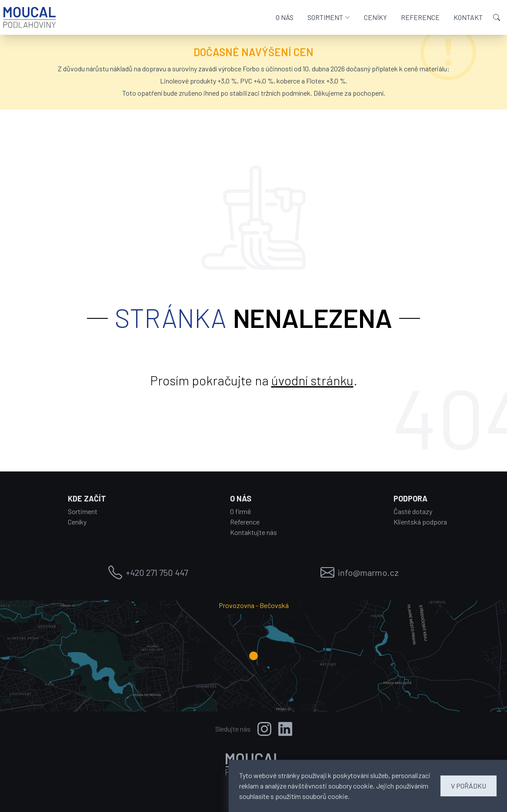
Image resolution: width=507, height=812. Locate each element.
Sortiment (83, 511)
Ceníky (77, 522)
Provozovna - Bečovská (254, 605)
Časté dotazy (413, 511)
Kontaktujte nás (253, 532)
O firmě (241, 511)
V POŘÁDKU (469, 786)
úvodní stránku (312, 380)
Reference (245, 522)
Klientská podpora (420, 522)
